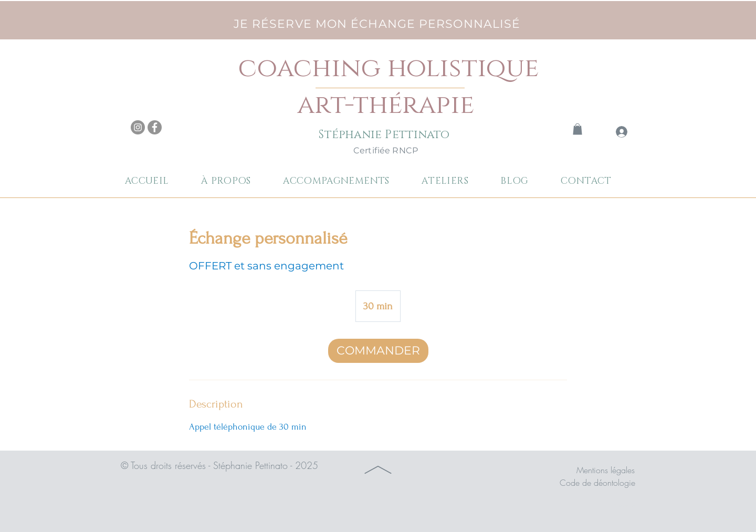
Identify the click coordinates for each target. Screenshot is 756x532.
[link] (577, 129)
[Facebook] (155, 127)
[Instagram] (138, 127)
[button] (345, 181)
